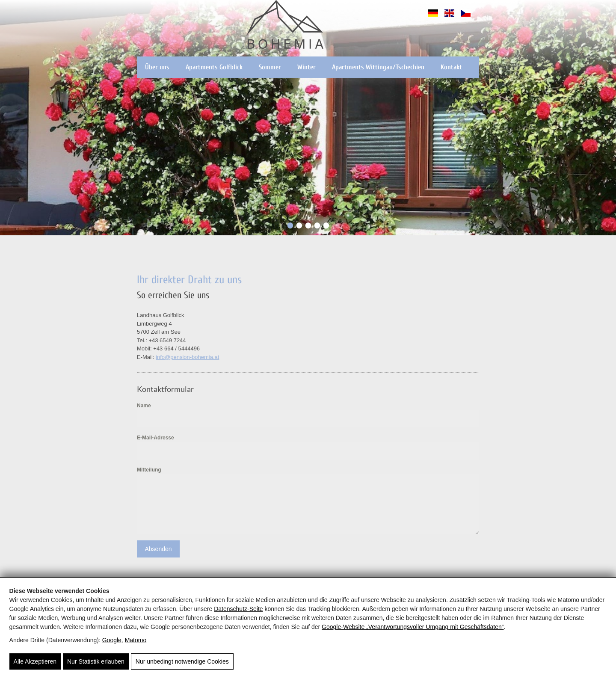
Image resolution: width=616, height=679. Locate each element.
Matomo (136, 640)
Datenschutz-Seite (238, 609)
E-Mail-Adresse (155, 438)
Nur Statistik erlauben (96, 661)
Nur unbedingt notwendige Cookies (182, 661)
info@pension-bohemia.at (187, 357)
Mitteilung (149, 470)
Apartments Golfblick (214, 67)
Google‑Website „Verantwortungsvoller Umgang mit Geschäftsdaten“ (413, 627)
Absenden (158, 549)
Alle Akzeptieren (35, 661)
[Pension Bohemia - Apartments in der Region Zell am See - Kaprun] (285, 26)
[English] (449, 17)
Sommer (270, 67)
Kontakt (451, 67)
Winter (307, 67)
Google (112, 640)
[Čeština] (466, 17)
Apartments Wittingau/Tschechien (378, 67)
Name (144, 406)
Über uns (157, 67)
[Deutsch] (433, 17)
